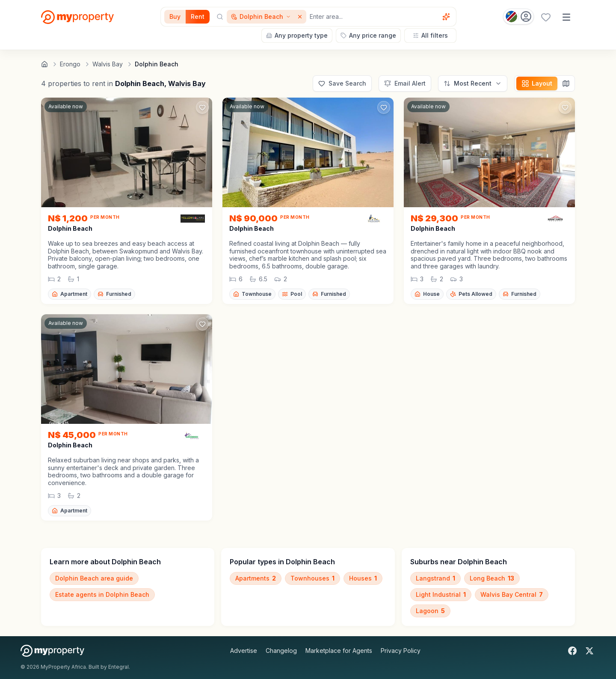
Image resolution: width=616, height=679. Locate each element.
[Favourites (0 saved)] (546, 17)
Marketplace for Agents (339, 651)
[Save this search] (342, 83)
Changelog (281, 651)
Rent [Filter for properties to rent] (198, 16)
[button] (127, 255)
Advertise (244, 651)
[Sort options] (473, 83)
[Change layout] (537, 83)
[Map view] (566, 83)
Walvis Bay (187, 83)
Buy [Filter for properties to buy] (175, 16)
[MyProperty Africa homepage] (52, 651)
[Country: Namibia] (518, 16)
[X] (589, 651)
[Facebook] (572, 651)
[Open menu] (566, 17)
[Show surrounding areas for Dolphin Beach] (261, 17)
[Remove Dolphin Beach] (301, 17)
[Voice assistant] (446, 17)
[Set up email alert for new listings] (405, 83)
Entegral (118, 667)
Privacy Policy (401, 651)
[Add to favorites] (202, 107)
